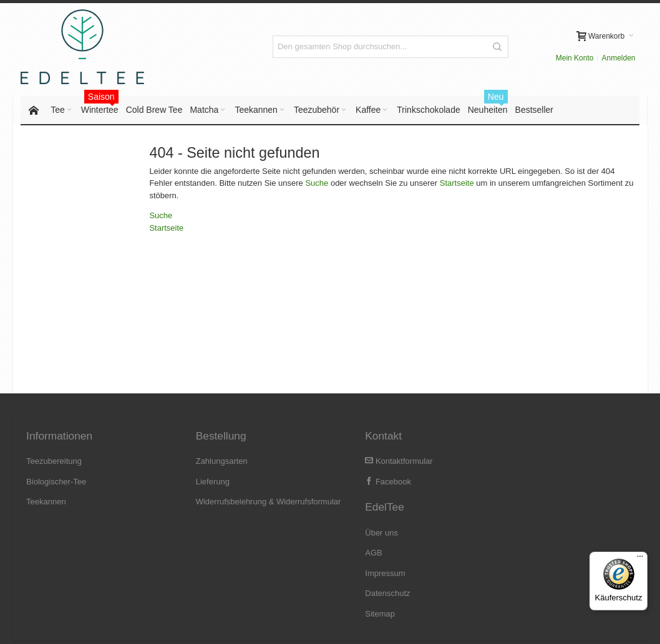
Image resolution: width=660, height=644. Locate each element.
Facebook (359, 482)
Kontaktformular (370, 462)
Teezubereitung (55, 462)
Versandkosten (148, 626)
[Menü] (640, 559)
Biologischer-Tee (57, 482)
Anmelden (548, 47)
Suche (317, 184)
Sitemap (506, 543)
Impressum (511, 502)
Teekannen (47, 502)
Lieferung (198, 482)
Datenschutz (513, 523)
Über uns (507, 462)
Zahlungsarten (207, 462)
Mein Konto (504, 47)
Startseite (457, 184)
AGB (499, 482)
